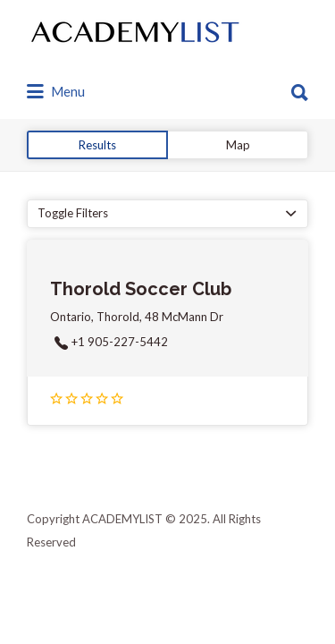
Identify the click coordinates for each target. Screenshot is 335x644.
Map (238, 145)
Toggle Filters (73, 213)
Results (97, 145)
